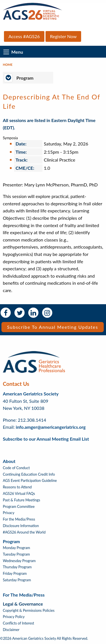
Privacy (9, 513)
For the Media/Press (19, 519)
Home (8, 65)
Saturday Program (17, 580)
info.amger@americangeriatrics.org (51, 427)
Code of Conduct (16, 468)
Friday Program (15, 574)
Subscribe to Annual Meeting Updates (53, 327)
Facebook (6, 313)
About (9, 461)
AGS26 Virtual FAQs (19, 494)
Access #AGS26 (24, 36)
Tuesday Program (16, 554)
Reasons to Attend (17, 487)
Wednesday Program (19, 561)
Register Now (63, 36)
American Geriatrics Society (31, 394)
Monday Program (16, 548)
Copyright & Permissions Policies (29, 611)
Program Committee (19, 507)
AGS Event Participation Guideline (30, 481)
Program (11, 541)
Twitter (20, 313)
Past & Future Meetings (21, 500)
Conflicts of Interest (19, 623)
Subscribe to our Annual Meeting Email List (46, 439)
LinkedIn (33, 313)
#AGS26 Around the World (24, 532)
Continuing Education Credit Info (29, 474)
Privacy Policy (14, 617)
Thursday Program (17, 567)
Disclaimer (11, 630)
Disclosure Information (21, 526)
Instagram (47, 313)
